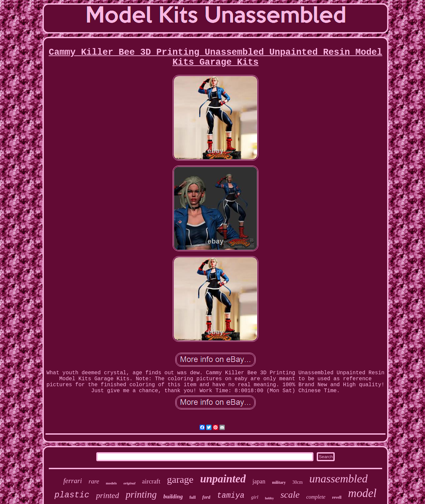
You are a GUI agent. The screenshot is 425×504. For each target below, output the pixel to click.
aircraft (151, 481)
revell (337, 497)
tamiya (231, 496)
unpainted (223, 479)
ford (206, 497)
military (279, 482)
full (193, 497)
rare (94, 481)
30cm (298, 482)
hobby (269, 498)
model (362, 493)
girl (255, 497)
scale (290, 495)
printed (107, 495)
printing (141, 494)
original (129, 483)
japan (259, 481)
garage (180, 479)
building (173, 497)
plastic (72, 495)
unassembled (339, 479)
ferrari (73, 481)
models (111, 483)
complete (316, 497)
